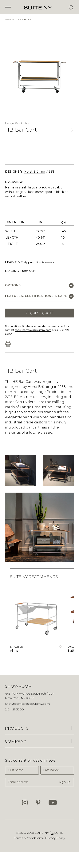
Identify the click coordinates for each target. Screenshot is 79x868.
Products (10, 20)
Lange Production (18, 123)
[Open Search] (71, 8)
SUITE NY (42, 833)
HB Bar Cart (25, 20)
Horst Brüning (35, 172)
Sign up (65, 782)
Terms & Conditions (29, 838)
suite (57, 833)
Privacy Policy (55, 838)
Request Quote (39, 313)
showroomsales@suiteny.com (33, 330)
